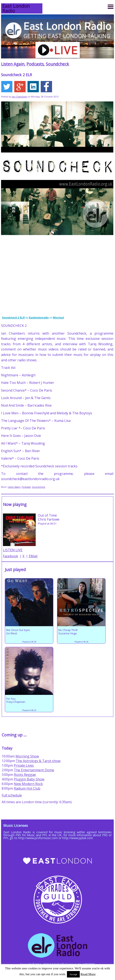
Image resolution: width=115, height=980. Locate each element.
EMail (33, 556)
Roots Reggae (25, 775)
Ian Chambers (19, 97)
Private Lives (24, 765)
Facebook (10, 556)
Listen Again (13, 64)
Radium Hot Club (27, 788)
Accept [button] (73, 974)
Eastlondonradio (39, 318)
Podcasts (35, 64)
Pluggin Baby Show (29, 779)
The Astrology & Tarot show (38, 761)
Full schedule (12, 795)
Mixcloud (58, 318)
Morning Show (27, 756)
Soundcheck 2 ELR (13, 318)
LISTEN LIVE (13, 550)
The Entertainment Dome (34, 770)
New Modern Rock (28, 784)
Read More (88, 974)
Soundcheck (57, 64)
